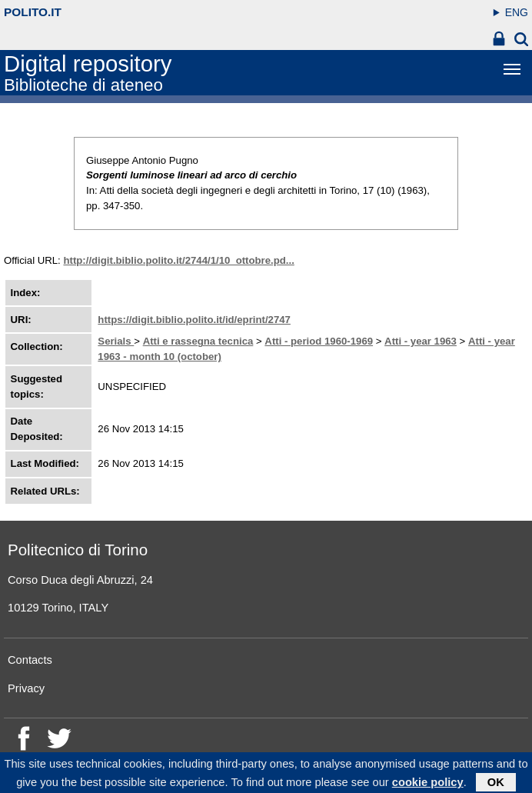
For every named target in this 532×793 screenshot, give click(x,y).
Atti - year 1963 (421, 341)
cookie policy (428, 785)
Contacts (30, 660)
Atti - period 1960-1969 (319, 341)
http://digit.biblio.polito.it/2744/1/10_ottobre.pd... (178, 260)
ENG (517, 12)
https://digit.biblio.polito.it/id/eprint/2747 (194, 320)
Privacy (26, 688)
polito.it (33, 12)
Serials (116, 341)
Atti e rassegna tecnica (198, 341)
